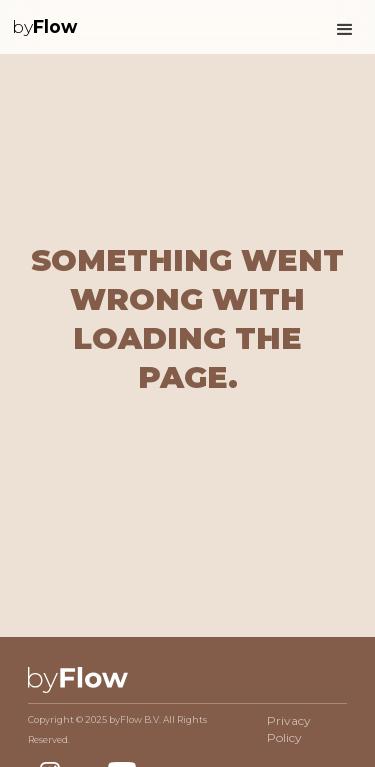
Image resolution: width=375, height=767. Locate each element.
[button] (345, 27)
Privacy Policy (289, 729)
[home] (44, 27)
